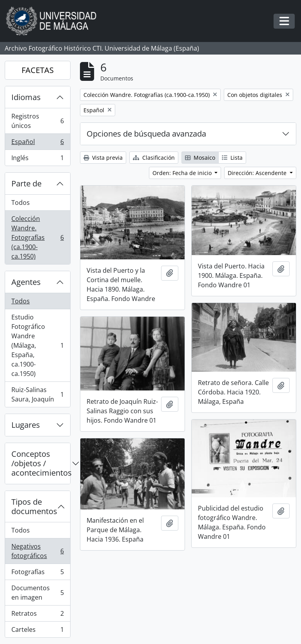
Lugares (26, 425)
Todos (21, 203)
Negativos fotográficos (37, 551)
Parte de (26, 183)
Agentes (26, 282)
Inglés (37, 159)
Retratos (37, 615)
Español (37, 143)
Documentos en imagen (37, 593)
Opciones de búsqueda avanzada (146, 134)
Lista (232, 158)
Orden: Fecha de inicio (183, 173)
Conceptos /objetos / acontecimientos (41, 463)
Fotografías (37, 574)
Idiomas (26, 97)
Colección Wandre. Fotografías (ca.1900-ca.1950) (37, 237)
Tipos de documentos (34, 506)
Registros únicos (37, 121)
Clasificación (154, 158)
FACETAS (38, 70)
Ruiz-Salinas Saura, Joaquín (37, 394)
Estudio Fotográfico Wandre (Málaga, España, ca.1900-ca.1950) (37, 345)
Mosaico (200, 158)
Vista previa (103, 158)
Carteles (37, 631)
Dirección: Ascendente (258, 173)
